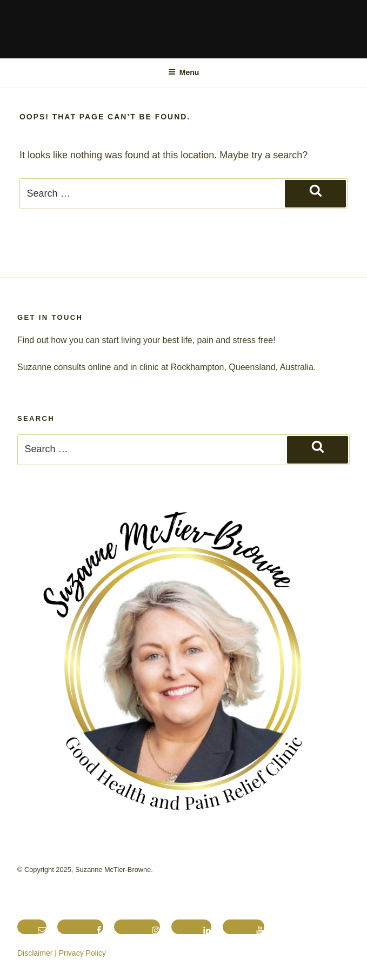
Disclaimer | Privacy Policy (62, 953)
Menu (184, 72)
